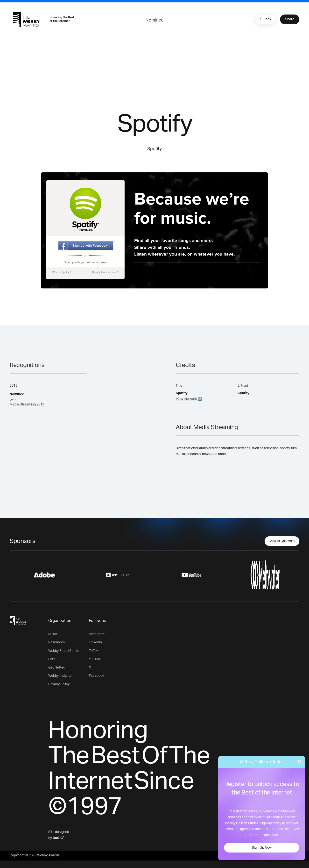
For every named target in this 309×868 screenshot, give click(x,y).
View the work (186, 399)
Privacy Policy (59, 684)
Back (265, 19)
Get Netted (57, 668)
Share (290, 19)
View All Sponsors (282, 541)
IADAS (53, 634)
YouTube (95, 659)
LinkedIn (95, 642)
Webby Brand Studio (64, 651)
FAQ (52, 659)
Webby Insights (60, 676)
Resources (56, 642)
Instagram (97, 634)
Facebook (96, 676)
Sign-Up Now (262, 848)
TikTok (94, 651)
